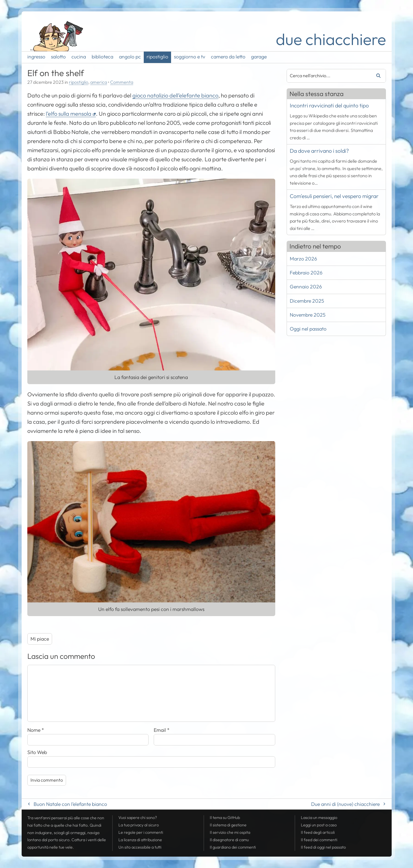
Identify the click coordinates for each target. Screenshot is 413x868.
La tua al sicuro (139, 825)
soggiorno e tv (190, 57)
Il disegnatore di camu (229, 840)
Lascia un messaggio (319, 818)
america (99, 82)
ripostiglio (157, 57)
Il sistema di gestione (228, 825)
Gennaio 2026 (306, 287)
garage (259, 57)
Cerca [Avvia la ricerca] (376, 76)
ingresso (36, 57)
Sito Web (37, 752)
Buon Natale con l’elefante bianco (70, 804)
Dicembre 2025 (307, 301)
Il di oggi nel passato (323, 847)
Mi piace (40, 639)
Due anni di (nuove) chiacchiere (345, 804)
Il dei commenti (319, 840)
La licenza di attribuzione (140, 840)
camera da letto (228, 57)
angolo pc (130, 57)
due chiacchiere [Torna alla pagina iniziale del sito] (331, 39)
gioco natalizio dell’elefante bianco (175, 95)
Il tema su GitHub (225, 818)
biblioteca (102, 57)
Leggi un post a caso (319, 825)
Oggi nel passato (308, 329)
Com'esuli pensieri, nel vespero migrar (334, 196)
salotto (58, 57)
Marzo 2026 (303, 259)
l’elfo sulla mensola (69, 114)
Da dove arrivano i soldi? (319, 151)
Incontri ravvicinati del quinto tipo (329, 105)
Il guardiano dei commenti (233, 847)
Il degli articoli (318, 832)
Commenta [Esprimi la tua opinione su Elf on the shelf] (122, 82)
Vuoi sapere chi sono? (138, 818)
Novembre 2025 (308, 315)
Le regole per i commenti (141, 832)
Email (162, 730)
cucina (79, 57)
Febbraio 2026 (306, 273)
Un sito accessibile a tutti (140, 847)
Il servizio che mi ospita (230, 832)
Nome (36, 730)
